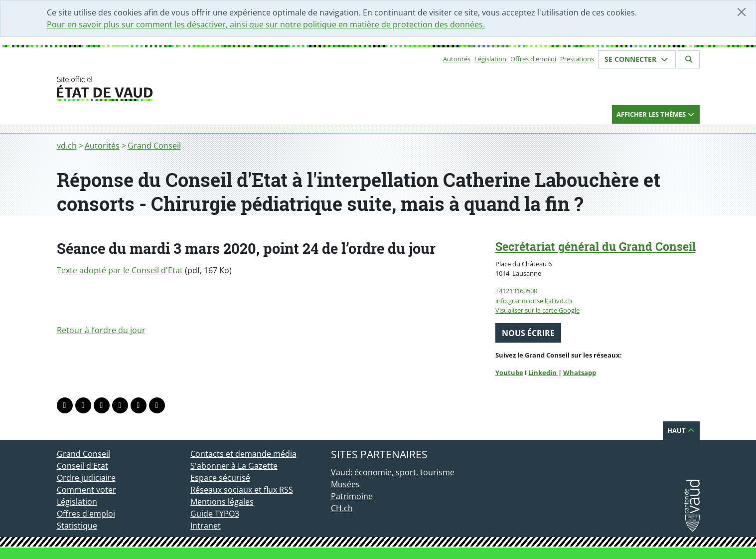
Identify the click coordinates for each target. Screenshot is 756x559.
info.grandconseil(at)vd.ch (534, 301)
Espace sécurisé (220, 478)
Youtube (509, 373)
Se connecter (637, 59)
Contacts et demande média (243, 454)
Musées (345, 484)
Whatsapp (580, 373)
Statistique (77, 526)
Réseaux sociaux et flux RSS (242, 490)
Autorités (457, 59)
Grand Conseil (154, 146)
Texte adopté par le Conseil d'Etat (120, 270)
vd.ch (67, 146)
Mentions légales (222, 502)
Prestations (577, 59)
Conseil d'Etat (82, 466)
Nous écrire (528, 333)
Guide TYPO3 (215, 514)
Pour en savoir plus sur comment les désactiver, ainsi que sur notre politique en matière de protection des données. (266, 24)
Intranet (206, 526)
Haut (681, 430)
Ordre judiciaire (86, 478)
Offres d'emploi (533, 59)
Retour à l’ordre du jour (101, 330)
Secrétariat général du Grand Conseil (596, 246)
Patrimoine (352, 496)
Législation (490, 59)
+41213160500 (516, 291)
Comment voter (86, 490)
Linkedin (543, 373)
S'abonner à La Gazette (234, 466)
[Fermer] (742, 12)
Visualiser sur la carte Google (537, 310)
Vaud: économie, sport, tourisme (393, 472)
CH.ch (342, 508)
